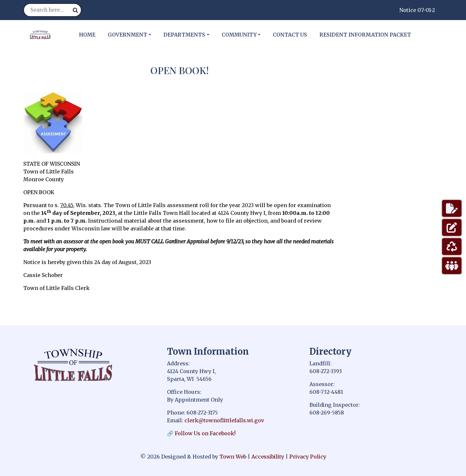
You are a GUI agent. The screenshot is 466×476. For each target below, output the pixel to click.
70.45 (67, 205)
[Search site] (52, 10)
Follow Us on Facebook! (205, 433)
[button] (133, 35)
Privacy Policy (308, 457)
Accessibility (268, 457)
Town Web (233, 457)
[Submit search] (75, 10)
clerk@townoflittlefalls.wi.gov (224, 420)
